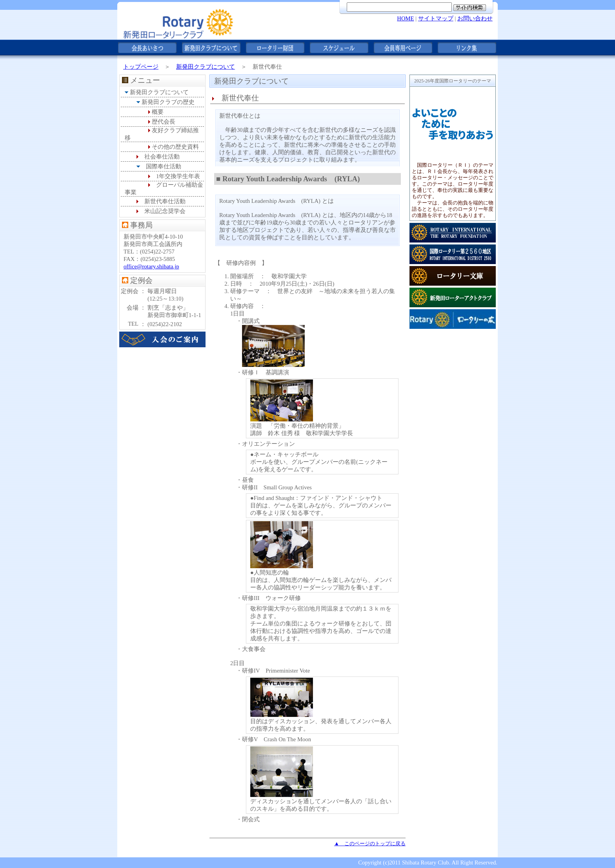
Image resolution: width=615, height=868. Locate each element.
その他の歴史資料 (175, 147)
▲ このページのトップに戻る (370, 843)
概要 (158, 112)
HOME (405, 18)
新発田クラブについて (206, 67)
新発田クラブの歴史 (168, 102)
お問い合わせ (475, 18)
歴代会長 (164, 122)
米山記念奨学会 (165, 211)
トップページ (141, 67)
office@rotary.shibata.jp (151, 266)
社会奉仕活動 (162, 157)
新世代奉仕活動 (165, 201)
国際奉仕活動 (164, 166)
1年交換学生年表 (178, 176)
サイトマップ (436, 18)
